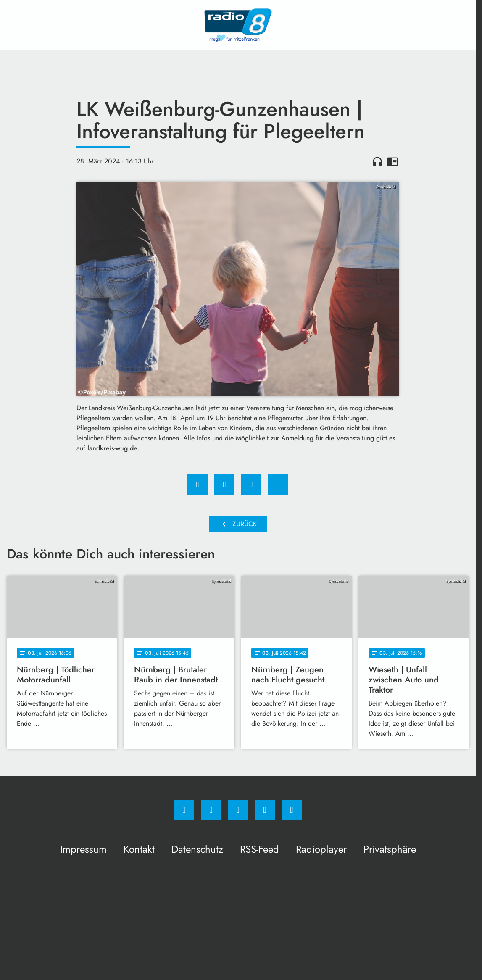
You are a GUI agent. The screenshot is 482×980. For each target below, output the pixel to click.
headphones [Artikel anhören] (377, 161)
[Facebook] (184, 810)
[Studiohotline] (265, 810)
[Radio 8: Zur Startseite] (238, 25)
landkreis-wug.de (112, 448)
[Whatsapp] (238, 810)
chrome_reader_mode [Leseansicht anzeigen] (392, 161)
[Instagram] (211, 810)
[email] (292, 810)
